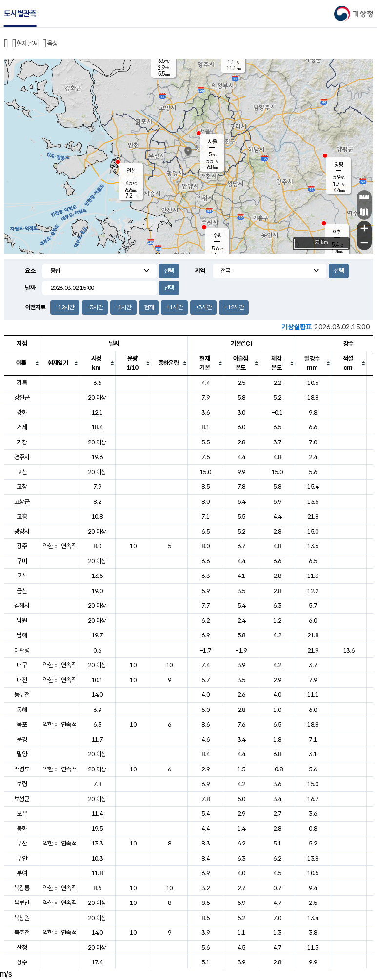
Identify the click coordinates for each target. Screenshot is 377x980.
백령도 (22, 769)
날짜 (30, 288)
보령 (22, 784)
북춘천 (22, 932)
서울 (212, 142)
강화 (22, 413)
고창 (22, 487)
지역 (200, 271)
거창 (22, 442)
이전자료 (35, 307)
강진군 (22, 397)
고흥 (22, 516)
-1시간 (123, 307)
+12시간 (234, 307)
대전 (22, 680)
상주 (22, 962)
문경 (22, 740)
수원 (217, 236)
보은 (22, 814)
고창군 (22, 502)
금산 (22, 591)
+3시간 (203, 307)
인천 (131, 171)
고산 (22, 472)
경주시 (22, 457)
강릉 (22, 383)
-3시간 (95, 307)
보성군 (22, 799)
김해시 (22, 605)
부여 (22, 873)
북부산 (22, 903)
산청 (22, 948)
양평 (338, 165)
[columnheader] (22, 363)
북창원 (22, 918)
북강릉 (22, 888)
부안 (22, 858)
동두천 (22, 695)
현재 (149, 307)
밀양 (22, 754)
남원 (22, 621)
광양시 (22, 531)
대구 (22, 665)
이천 (337, 232)
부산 (22, 843)
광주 (22, 546)
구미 (22, 561)
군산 (22, 576)
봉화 (22, 829)
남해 (22, 635)
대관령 (22, 650)
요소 (30, 271)
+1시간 (174, 307)
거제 (22, 427)
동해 (22, 710)
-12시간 (65, 307)
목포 (22, 724)
